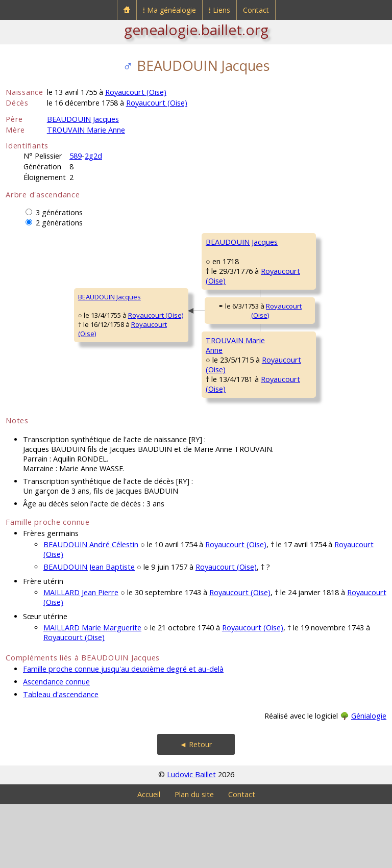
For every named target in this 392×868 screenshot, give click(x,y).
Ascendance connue (56, 745)
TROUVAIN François (300, 364)
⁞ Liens (219, 10)
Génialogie (369, 780)
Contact (256, 10)
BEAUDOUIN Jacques (83, 119)
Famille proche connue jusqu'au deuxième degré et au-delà (123, 733)
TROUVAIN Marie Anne (86, 130)
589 (76, 156)
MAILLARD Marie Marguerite (92, 691)
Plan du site (194, 858)
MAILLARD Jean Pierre (81, 656)
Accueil (149, 858)
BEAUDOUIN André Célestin (91, 608)
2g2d (93, 156)
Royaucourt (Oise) (136, 92)
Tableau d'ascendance (61, 758)
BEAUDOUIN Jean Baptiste (89, 631)
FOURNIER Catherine (301, 303)
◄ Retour (196, 808)
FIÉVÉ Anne (287, 425)
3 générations (59, 212)
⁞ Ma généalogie (169, 10)
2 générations (59, 223)
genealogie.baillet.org (196, 30)
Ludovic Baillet (191, 838)
